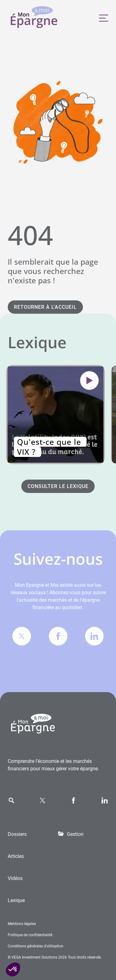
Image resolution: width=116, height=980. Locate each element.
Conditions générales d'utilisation (36, 946)
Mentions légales (22, 924)
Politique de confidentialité (30, 935)
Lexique (16, 900)
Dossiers (17, 834)
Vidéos (15, 878)
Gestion (75, 834)
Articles (16, 856)
